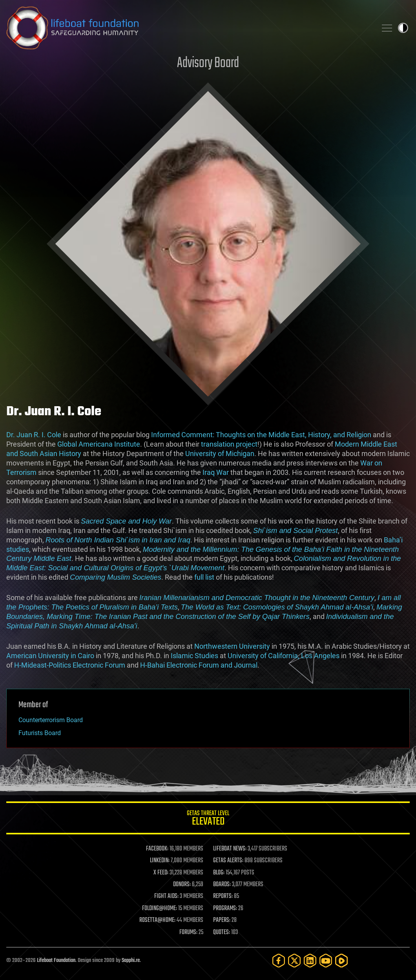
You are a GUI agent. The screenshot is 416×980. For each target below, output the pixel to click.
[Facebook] (279, 961)
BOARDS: (222, 885)
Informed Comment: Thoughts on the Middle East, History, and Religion (261, 435)
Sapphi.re (131, 961)
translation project (229, 444)
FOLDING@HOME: (160, 909)
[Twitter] (294, 961)
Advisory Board (208, 63)
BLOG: (219, 873)
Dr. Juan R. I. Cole (34, 435)
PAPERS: (222, 920)
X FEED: (161, 873)
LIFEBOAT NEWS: (230, 849)
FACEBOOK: (157, 849)
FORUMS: (188, 933)
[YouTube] (326, 961)
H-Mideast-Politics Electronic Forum (70, 665)
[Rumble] (341, 961)
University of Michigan (220, 454)
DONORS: (182, 885)
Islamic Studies (194, 656)
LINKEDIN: (160, 861)
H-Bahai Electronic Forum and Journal (199, 665)
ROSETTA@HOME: (157, 920)
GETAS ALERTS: (228, 861)
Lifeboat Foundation (56, 961)
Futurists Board (40, 733)
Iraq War (216, 472)
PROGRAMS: (225, 909)
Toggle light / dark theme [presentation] (403, 28)
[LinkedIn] (310, 961)
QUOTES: (222, 933)
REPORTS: (223, 896)
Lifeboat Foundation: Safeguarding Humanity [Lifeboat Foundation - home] (188, 28)
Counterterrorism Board (51, 720)
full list (204, 577)
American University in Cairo (50, 656)
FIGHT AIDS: (166, 896)
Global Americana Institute (99, 444)
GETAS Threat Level (208, 819)
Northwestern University (232, 646)
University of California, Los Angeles (284, 656)
